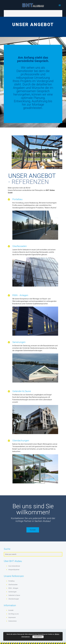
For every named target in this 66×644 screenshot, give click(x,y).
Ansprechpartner (14, 570)
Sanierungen (19, 342)
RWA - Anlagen (20, 295)
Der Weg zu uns (14, 614)
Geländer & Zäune (22, 391)
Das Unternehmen (14, 566)
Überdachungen (21, 441)
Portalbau (17, 199)
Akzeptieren (38, 637)
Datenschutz (13, 621)
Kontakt (11, 610)
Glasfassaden (20, 246)
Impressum (12, 617)
